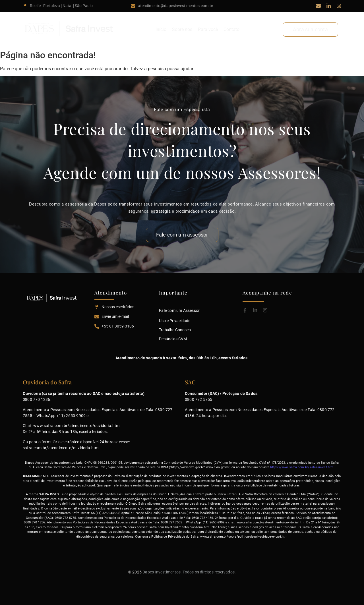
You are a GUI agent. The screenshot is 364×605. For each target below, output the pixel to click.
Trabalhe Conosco (175, 330)
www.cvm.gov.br (218, 467)
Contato (231, 29)
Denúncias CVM (173, 339)
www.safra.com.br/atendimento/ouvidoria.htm (76, 426)
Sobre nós (182, 29)
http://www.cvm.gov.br (188, 467)
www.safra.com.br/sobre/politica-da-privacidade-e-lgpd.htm (244, 537)
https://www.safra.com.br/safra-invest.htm (302, 467)
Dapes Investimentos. (162, 572)
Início (161, 29)
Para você (208, 29)
